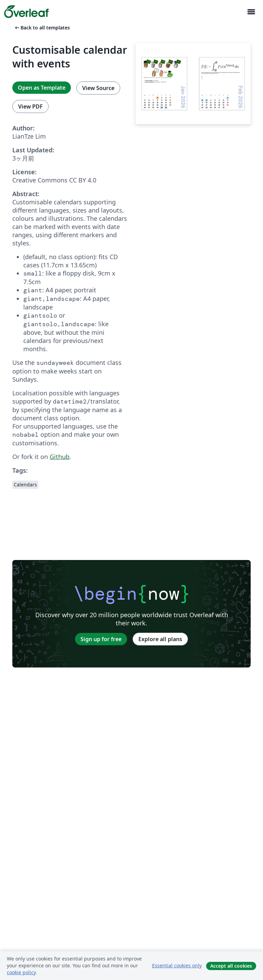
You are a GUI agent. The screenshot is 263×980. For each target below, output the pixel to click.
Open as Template (42, 88)
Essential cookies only (177, 965)
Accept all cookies (231, 966)
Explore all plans (160, 639)
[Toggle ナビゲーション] (251, 12)
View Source (98, 88)
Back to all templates (42, 28)
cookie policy (21, 972)
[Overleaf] (26, 12)
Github (60, 457)
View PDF (30, 106)
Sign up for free (101, 639)
